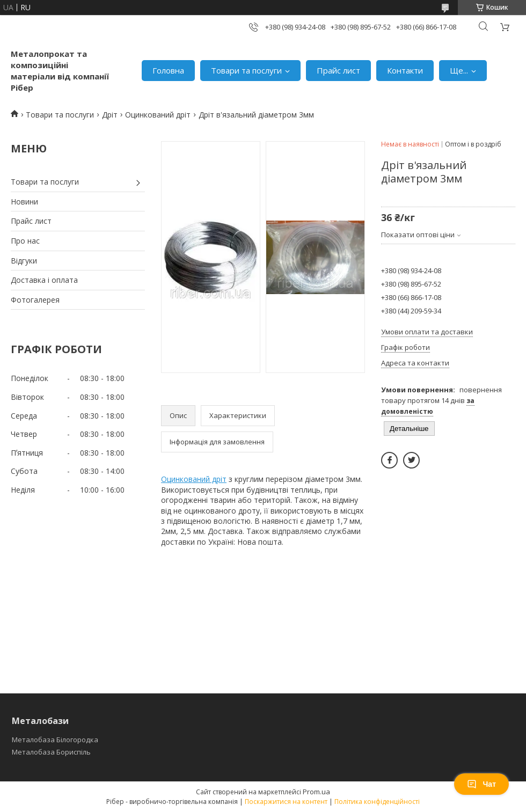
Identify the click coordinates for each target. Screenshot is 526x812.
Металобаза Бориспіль (51, 752)
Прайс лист (338, 70)
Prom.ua (316, 792)
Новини (24, 202)
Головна (168, 70)
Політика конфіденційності (377, 802)
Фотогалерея (35, 300)
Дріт (110, 115)
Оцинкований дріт (158, 115)
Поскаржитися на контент (286, 802)
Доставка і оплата (44, 280)
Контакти (405, 70)
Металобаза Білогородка (55, 740)
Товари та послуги (246, 70)
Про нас (25, 241)
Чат (481, 784)
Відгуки (24, 261)
